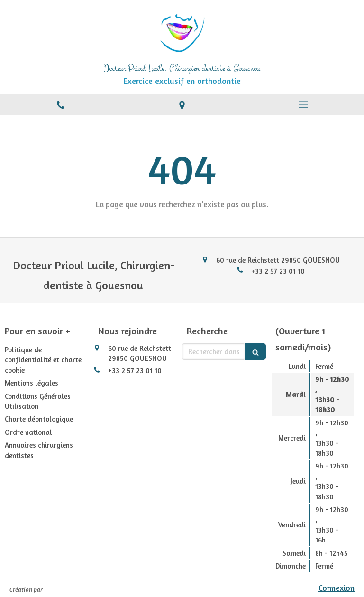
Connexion (337, 588)
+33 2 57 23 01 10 (278, 271)
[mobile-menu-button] (303, 104)
